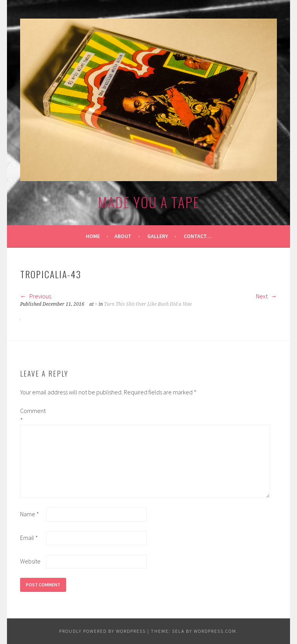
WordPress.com (215, 631)
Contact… (198, 236)
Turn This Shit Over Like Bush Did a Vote (148, 304)
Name (30, 514)
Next (266, 296)
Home (93, 236)
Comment (32, 415)
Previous (36, 296)
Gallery (158, 236)
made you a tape (149, 202)
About (123, 236)
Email (29, 538)
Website (30, 561)
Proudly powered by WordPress (102, 631)
